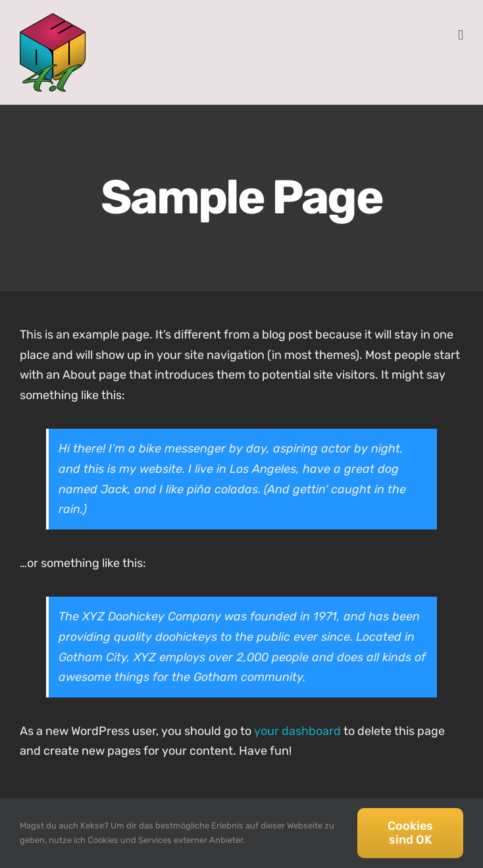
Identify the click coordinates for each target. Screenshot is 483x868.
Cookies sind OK (410, 833)
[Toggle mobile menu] (461, 35)
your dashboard (297, 731)
